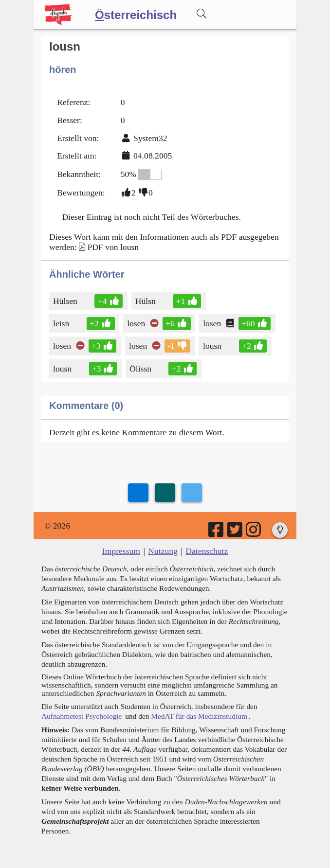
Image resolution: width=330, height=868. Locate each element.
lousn (213, 346)
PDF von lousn (113, 247)
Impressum (121, 551)
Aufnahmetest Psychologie (82, 716)
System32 (150, 138)
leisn (62, 323)
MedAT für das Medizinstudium (199, 716)
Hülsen (66, 301)
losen (137, 323)
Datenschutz (207, 551)
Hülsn (146, 301)
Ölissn (141, 369)
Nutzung (163, 551)
